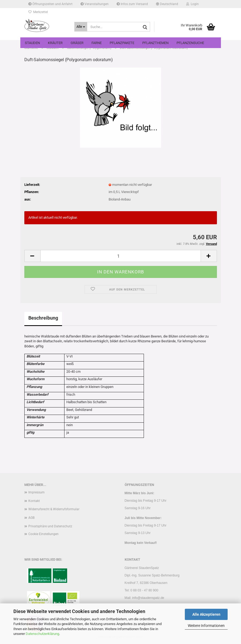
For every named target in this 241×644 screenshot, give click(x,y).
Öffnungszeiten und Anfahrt (50, 4)
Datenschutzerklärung (42, 634)
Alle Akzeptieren (206, 614)
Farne (97, 43)
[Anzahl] (121, 256)
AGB (31, 518)
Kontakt (34, 501)
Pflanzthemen (155, 43)
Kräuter (55, 43)
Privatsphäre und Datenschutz (50, 526)
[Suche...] (81, 27)
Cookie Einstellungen (43, 534)
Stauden (32, 43)
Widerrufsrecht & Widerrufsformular (54, 509)
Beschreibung (43, 318)
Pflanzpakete (122, 43)
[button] (167, 4)
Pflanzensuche (190, 43)
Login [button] (192, 4)
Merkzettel (38, 12)
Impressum (37, 492)
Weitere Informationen (206, 626)
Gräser (77, 43)
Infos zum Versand (132, 4)
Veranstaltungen (95, 4)
